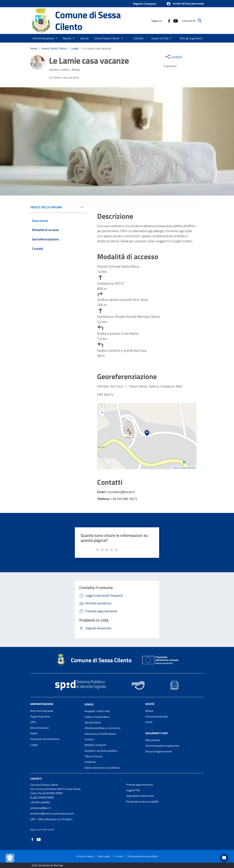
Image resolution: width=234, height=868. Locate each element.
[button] (185, 4)
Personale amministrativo (45, 739)
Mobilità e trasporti (95, 745)
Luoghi (75, 48)
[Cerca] (200, 21)
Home (34, 48)
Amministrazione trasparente (162, 746)
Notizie (149, 711)
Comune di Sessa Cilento (88, 21)
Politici (34, 733)
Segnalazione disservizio (140, 796)
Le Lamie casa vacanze (97, 48)
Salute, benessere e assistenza (102, 768)
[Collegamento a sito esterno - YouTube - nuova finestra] (175, 21)
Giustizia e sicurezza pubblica (101, 751)
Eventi (149, 722)
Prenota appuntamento (140, 785)
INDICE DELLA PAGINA (48, 207)
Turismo (89, 739)
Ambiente (90, 762)
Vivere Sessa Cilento (54, 48)
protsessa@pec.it (40, 808)
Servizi (89, 704)
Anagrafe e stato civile (97, 711)
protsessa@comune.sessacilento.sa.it (52, 813)
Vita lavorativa (93, 722)
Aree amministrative (42, 711)
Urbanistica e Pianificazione (100, 734)
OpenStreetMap (189, 468)
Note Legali (104, 856)
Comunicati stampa (157, 716)
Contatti (36, 779)
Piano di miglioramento (159, 751)
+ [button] (102, 408)
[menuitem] (138, 38)
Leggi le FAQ (133, 790)
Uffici (33, 722)
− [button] (102, 413)
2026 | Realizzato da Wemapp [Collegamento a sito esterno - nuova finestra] (47, 865)
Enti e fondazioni (40, 728)
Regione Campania (145, 4)
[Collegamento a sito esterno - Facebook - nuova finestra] (169, 21)
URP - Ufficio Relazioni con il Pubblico (51, 819)
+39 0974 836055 (40, 802)
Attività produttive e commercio (102, 728)
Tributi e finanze (93, 756)
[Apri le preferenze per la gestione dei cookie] (10, 858)
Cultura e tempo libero (97, 717)
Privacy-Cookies (85, 856)
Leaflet (175, 468)
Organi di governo (40, 716)
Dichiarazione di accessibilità (142, 802)
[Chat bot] (224, 858)
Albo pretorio (153, 740)
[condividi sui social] (173, 57)
